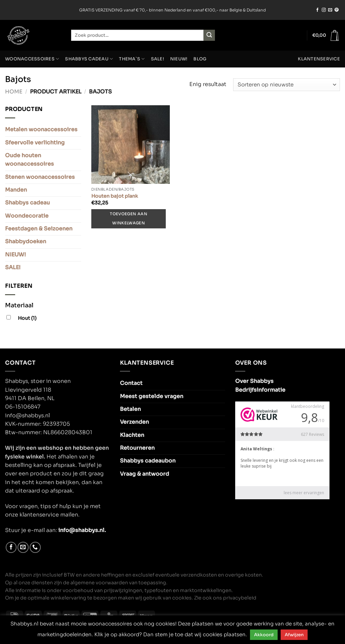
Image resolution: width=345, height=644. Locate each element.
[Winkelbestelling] (287, 85)
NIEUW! (179, 59)
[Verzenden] (209, 35)
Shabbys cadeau (89, 59)
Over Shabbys (254, 381)
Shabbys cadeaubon (148, 461)
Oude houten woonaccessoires (29, 160)
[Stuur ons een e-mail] (330, 10)
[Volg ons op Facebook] (317, 10)
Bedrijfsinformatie (260, 390)
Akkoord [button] (264, 635)
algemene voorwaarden (99, 583)
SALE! (158, 59)
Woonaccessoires (32, 59)
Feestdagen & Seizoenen (39, 229)
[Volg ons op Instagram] (324, 10)
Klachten (132, 435)
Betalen (130, 409)
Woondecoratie (27, 216)
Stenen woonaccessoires (40, 177)
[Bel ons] (35, 547)
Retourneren (137, 448)
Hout (27, 318)
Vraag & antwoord (145, 474)
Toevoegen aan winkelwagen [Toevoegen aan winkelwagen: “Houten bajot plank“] (128, 218)
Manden (16, 190)
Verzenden (134, 422)
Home (14, 92)
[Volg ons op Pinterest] (337, 10)
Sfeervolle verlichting (35, 143)
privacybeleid (240, 598)
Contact (131, 383)
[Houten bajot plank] (131, 145)
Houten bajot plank (115, 196)
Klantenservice (319, 59)
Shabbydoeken (26, 242)
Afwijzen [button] (294, 635)
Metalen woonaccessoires (41, 130)
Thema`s (132, 59)
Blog (200, 59)
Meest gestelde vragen (152, 396)
